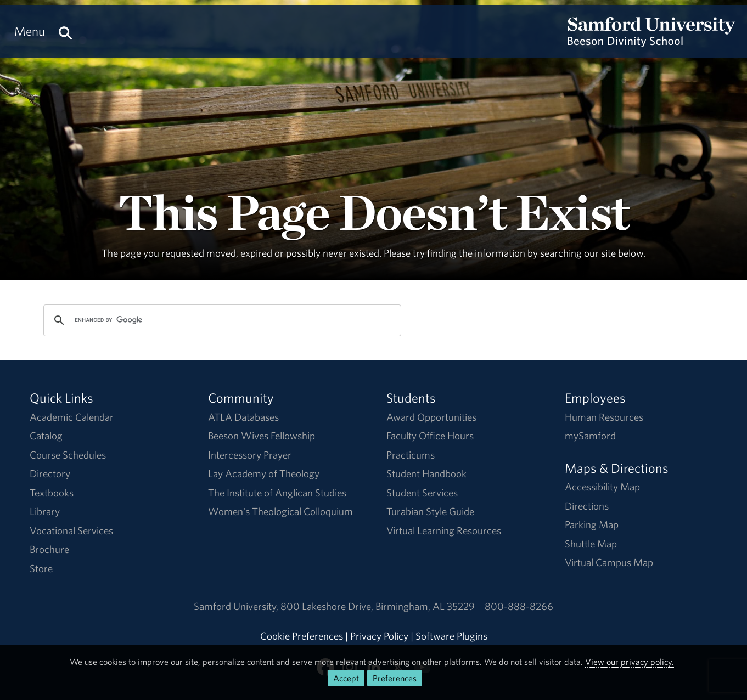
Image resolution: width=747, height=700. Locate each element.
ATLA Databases (243, 417)
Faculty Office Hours (430, 436)
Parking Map (592, 524)
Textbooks (52, 493)
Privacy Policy (379, 636)
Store (41, 568)
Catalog (46, 436)
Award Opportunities (431, 417)
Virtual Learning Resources (444, 530)
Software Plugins (451, 636)
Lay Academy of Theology (264, 473)
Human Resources (604, 417)
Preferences (395, 678)
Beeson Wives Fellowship (262, 436)
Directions (587, 506)
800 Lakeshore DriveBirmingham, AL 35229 (378, 606)
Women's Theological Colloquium (280, 511)
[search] (221, 320)
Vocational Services (71, 530)
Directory (50, 473)
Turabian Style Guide (430, 511)
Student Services (422, 493)
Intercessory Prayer (250, 455)
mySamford (590, 436)
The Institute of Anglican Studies (277, 493)
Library (45, 511)
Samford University (237, 606)
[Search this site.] (65, 31)
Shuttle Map (591, 544)
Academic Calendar (72, 417)
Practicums (411, 455)
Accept (346, 678)
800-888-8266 (519, 606)
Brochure (49, 549)
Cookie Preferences (302, 636)
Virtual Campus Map (609, 562)
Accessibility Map (602, 487)
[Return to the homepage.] (651, 42)
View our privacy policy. (630, 662)
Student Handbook (426, 473)
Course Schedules (68, 455)
